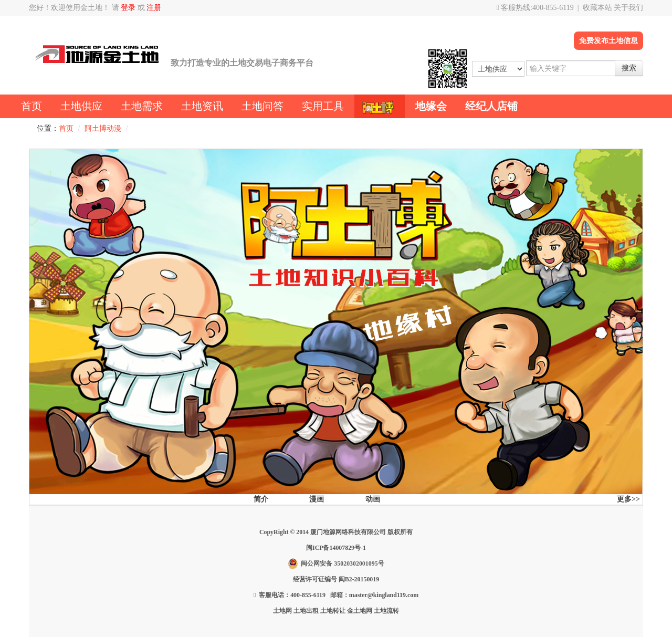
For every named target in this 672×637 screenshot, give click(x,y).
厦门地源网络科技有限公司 (348, 532)
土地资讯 (202, 106)
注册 (154, 8)
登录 (128, 8)
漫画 (317, 499)
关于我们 (628, 8)
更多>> (628, 499)
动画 (373, 499)
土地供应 (81, 106)
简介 (261, 499)
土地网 (282, 611)
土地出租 (306, 611)
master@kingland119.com (384, 595)
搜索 (629, 68)
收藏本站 (597, 8)
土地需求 (142, 106)
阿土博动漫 (103, 128)
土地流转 (386, 611)
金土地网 (360, 611)
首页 (31, 106)
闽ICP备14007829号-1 (336, 548)
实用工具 (323, 106)
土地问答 (262, 106)
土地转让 (333, 611)
